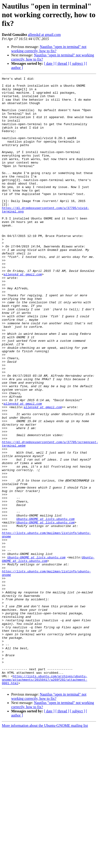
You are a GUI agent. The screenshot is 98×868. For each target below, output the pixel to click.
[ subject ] (78, 63)
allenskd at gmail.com (44, 35)
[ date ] (49, 63)
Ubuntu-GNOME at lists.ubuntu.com (45, 608)
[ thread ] (62, 63)
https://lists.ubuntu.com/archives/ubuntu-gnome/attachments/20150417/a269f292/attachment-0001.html (45, 800)
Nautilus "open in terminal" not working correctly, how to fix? (49, 49)
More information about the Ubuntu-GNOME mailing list (45, 847)
